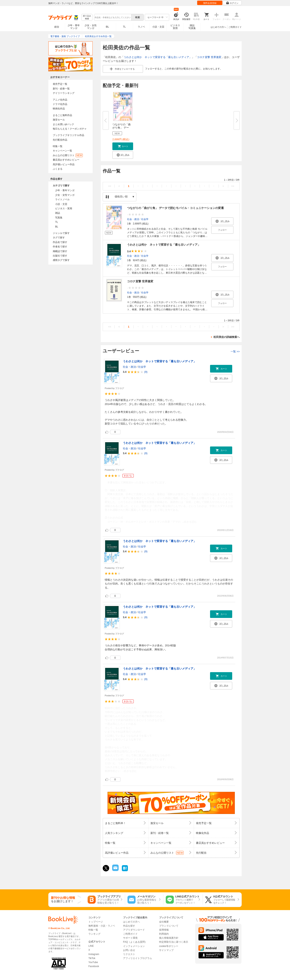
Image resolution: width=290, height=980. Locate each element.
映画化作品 (59, 109)
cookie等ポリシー (169, 946)
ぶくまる (58, 169)
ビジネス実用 (175, 27)
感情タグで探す (61, 260)
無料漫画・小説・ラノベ (102, 926)
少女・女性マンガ (91, 27)
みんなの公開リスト (68, 155)
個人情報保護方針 (169, 938)
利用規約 (164, 934)
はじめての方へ (218, 27)
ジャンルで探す (61, 233)
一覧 (235, 351)
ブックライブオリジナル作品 (68, 135)
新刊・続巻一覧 (61, 89)
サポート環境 (130, 938)
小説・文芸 (158, 27)
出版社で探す (60, 256)
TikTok (92, 958)
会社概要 (164, 922)
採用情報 (164, 930)
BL (108, 27)
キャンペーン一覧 (62, 151)
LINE (91, 946)
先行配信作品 (60, 140)
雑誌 (58, 213)
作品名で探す (60, 242)
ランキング (94, 934)
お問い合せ (129, 950)
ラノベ (141, 27)
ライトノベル (62, 199)
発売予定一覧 (60, 84)
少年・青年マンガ (74, 27)
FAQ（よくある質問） (135, 942)
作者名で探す (60, 247)
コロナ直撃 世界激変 (209, 57)
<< (110, 186)
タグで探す (59, 238)
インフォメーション (134, 946)
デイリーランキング (64, 93)
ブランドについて (169, 926)
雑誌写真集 (192, 27)
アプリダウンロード (134, 930)
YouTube (93, 962)
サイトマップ (166, 950)
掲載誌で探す (60, 251)
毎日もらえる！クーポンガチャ (70, 129)
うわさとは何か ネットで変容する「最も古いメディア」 (158, 57)
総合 (57, 27)
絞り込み (87, 17)
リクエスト (129, 954)
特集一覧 (58, 146)
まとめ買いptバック (63, 124)
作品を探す (129, 926)
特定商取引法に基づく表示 (174, 942)
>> (233, 186)
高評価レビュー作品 (64, 164)
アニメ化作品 (60, 100)
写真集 (59, 218)
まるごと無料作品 (62, 115)
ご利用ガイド (235, 27)
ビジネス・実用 (64, 209)
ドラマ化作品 (60, 104)
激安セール (59, 120)
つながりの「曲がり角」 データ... (122, 128)
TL (124, 27)
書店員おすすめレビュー (66, 160)
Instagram (94, 954)
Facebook (94, 966)
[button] (123, 146)
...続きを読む (189, 522)
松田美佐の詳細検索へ (227, 337)
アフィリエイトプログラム (138, 958)
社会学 (145, 219)
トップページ (96, 922)
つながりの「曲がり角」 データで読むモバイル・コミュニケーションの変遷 (175, 208)
